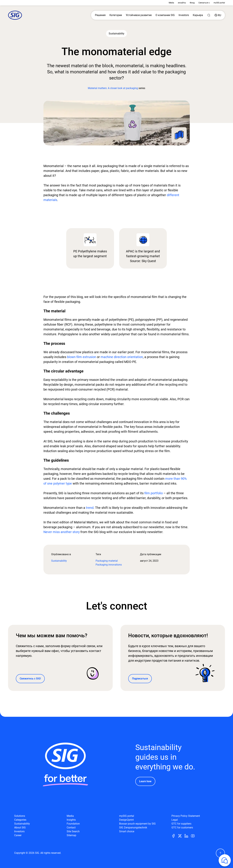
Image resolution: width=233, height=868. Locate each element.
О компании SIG (165, 15)
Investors (184, 15)
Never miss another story (62, 532)
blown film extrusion (82, 357)
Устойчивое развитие (139, 15)
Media (171, 3)
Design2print (126, 820)
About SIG (20, 828)
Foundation (73, 824)
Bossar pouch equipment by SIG (137, 824)
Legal (175, 820)
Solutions (20, 816)
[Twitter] (181, 836)
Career (18, 835)
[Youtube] (194, 836)
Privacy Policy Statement (186, 816)
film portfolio (154, 493)
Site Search (73, 831)
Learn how (145, 781)
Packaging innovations (109, 565)
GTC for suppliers (181, 824)
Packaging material (107, 561)
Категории (116, 15)
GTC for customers (182, 828)
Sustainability (59, 561)
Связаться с (204, 3)
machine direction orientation (122, 357)
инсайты (182, 3)
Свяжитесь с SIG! (30, 679)
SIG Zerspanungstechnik (133, 828)
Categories (20, 820)
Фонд (192, 3)
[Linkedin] (188, 836)
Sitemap (71, 835)
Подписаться (140, 679)
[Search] (209, 15)
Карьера (198, 15)
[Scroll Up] (220, 853)
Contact (71, 828)
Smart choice (127, 831)
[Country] (218, 15)
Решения (100, 15)
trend (90, 508)
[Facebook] (175, 836)
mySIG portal (219, 3)
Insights (71, 820)
